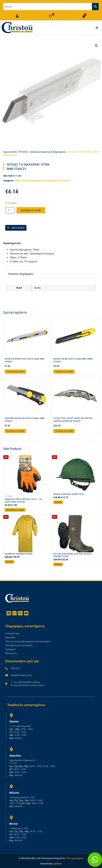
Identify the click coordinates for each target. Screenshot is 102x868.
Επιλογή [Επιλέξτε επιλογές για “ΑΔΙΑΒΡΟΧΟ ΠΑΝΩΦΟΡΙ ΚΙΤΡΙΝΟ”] (9, 562)
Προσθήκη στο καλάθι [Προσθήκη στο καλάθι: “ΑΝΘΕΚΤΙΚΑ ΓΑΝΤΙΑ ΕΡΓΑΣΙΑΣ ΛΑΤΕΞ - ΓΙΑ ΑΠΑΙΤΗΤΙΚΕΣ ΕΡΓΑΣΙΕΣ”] (15, 510)
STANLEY (18, 181)
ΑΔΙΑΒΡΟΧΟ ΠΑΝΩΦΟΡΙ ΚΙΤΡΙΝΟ (19, 554)
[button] (96, 46)
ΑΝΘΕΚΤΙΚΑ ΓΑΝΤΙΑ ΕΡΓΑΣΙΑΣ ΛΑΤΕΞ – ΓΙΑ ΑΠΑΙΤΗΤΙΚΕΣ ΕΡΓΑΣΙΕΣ (23, 500)
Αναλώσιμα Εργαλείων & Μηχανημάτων (48, 152)
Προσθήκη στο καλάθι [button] (15, 372)
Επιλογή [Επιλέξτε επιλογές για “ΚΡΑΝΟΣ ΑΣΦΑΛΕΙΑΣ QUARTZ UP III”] (58, 502)
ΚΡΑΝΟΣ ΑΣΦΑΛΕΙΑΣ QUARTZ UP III (68, 494)
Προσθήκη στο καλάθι (31, 210)
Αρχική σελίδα (10, 152)
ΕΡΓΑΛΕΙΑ (23, 152)
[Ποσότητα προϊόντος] (10, 210)
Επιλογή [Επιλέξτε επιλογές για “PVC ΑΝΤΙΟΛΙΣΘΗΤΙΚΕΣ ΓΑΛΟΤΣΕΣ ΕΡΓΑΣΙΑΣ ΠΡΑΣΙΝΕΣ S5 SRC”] (58, 564)
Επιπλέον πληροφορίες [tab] (21, 274)
